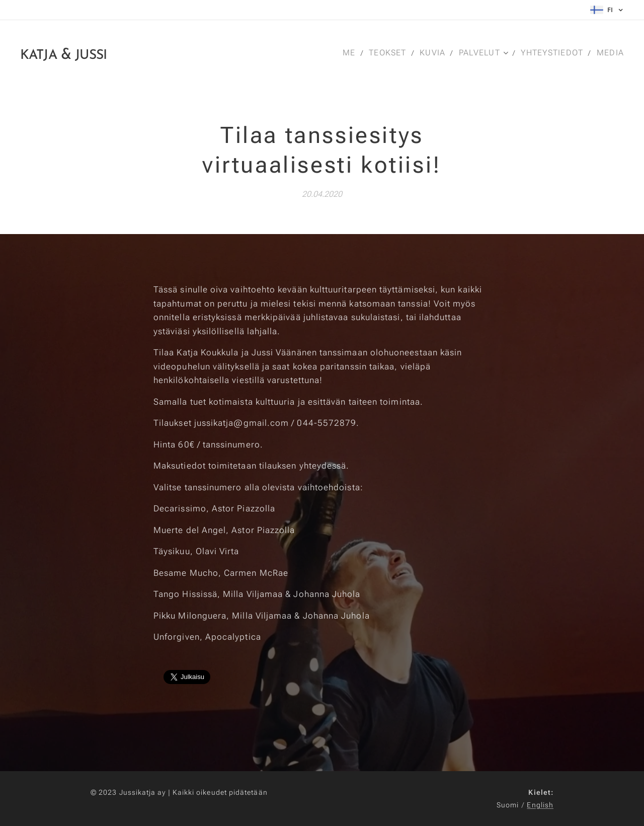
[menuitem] (350, 53)
